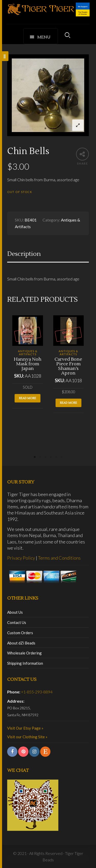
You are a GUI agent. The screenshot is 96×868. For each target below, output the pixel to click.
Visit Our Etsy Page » (25, 728)
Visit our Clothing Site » (27, 737)
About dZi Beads (21, 643)
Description (24, 254)
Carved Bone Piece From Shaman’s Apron (68, 366)
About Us (15, 612)
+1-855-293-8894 (37, 692)
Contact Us (17, 622)
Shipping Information (25, 663)
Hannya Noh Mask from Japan (28, 364)
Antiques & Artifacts (28, 353)
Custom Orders (20, 633)
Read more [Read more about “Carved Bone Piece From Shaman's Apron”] (68, 403)
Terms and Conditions (59, 558)
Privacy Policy (21, 558)
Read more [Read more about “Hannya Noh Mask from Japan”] (28, 398)
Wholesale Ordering (24, 653)
